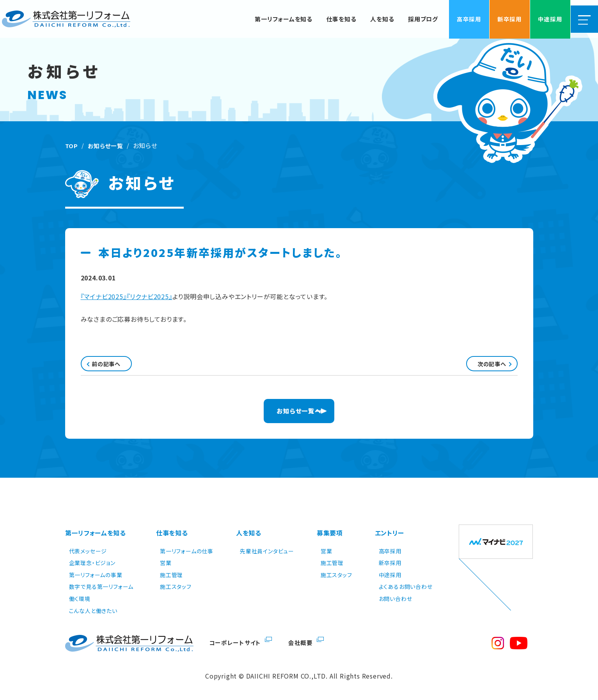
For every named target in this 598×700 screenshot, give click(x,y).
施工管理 (171, 574)
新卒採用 (390, 562)
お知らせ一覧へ (299, 416)
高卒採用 (390, 550)
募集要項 (330, 536)
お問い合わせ (396, 598)
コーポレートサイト (236, 642)
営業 (166, 562)
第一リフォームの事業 (96, 574)
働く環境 (80, 598)
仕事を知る (172, 536)
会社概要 (304, 642)
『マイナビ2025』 (104, 296)
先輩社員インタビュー (267, 550)
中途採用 (390, 574)
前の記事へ (117, 366)
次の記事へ (481, 366)
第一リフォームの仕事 (187, 550)
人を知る (249, 536)
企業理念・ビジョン (92, 562)
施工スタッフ (176, 586)
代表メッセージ (88, 550)
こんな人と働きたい (93, 610)
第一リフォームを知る (96, 536)
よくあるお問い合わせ (406, 586)
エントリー (390, 536)
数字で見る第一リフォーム (101, 586)
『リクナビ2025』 (150, 296)
